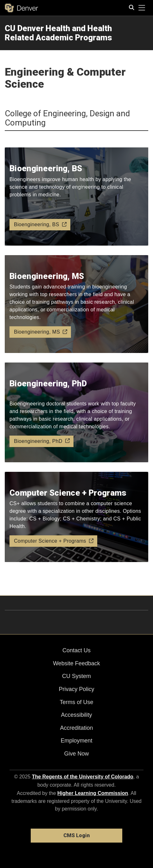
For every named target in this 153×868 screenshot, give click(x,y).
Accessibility (76, 715)
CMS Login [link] (76, 835)
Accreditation (76, 728)
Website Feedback (76, 663)
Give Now (76, 754)
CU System (76, 676)
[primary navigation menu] (142, 8)
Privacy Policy (76, 689)
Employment (76, 741)
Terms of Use (76, 702)
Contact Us (76, 650)
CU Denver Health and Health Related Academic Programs (58, 33)
